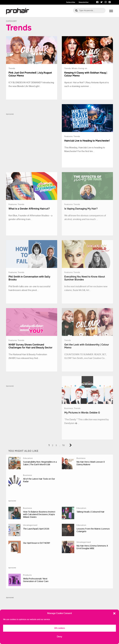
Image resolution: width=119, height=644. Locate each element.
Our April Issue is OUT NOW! (37, 543)
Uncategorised (30, 525)
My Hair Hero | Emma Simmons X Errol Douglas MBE (92, 547)
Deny (59, 637)
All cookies (60, 628)
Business (81, 458)
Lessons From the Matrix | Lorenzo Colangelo (93, 530)
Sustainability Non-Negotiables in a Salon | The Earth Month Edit (40, 463)
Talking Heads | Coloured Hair (90, 512)
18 (63, 445)
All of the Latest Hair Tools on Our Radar (39, 480)
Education (28, 458)
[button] (114, 613)
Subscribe (71, 2)
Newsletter (84, 2)
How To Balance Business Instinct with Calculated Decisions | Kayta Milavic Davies (39, 514)
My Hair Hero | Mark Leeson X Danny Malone (91, 463)
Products (27, 575)
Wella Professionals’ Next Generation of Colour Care (36, 580)
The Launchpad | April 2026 (36, 529)
